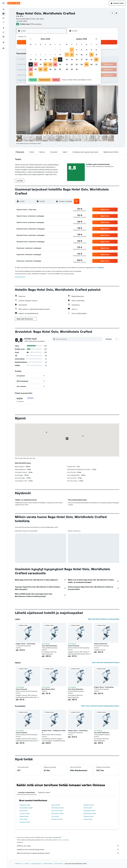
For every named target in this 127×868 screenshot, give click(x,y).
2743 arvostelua (36, 24)
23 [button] (60, 64)
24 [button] (31, 69)
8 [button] (55, 55)
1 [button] (55, 50)
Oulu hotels (55, 816)
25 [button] (36, 69)
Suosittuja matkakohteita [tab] (27, 792)
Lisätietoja (100, 268)
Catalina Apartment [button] (101, 644)
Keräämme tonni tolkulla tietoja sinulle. (68, 849)
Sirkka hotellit (88, 808)
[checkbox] (25, 400)
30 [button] (60, 69)
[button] (3, 3)
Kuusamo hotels (25, 822)
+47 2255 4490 (22, 21)
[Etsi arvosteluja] (79, 339)
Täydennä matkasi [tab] (44, 792)
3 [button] (31, 55)
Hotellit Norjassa (48, 864)
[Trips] (3, 42)
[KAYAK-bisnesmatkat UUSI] (3, 37)
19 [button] (41, 64)
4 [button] (36, 55)
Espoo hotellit (56, 805)
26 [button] (40, 69)
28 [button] (50, 69)
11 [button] (36, 60)
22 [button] (55, 64)
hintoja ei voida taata (63, 840)
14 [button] (50, 60)
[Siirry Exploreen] (3, 28)
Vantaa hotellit (24, 816)
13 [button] (45, 60)
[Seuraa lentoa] (3, 32)
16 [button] (60, 60)
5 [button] (41, 55)
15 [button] (55, 60)
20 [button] (45, 64)
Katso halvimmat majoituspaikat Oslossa (106, 662)
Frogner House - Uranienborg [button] (25, 644)
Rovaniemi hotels (57, 819)
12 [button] (41, 60)
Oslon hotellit (59, 864)
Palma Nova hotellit (57, 808)
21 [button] (50, 64)
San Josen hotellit (57, 811)
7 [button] (50, 55)
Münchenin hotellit (57, 813)
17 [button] (31, 64)
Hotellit (27, 864)
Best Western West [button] (48, 689)
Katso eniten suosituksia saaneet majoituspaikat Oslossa (100, 706)
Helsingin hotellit (25, 805)
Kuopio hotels (88, 819)
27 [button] (45, 69)
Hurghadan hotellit (89, 811)
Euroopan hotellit (36, 864)
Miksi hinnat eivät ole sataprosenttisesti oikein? (68, 853)
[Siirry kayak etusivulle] (14, 3)
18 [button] (36, 64)
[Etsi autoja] (3, 18)
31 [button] (31, 74)
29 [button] (55, 69)
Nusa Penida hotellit (90, 813)
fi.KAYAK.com (19, 864)
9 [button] (60, 55)
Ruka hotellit (23, 811)
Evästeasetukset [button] (20, 277)
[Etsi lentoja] (3, 9)
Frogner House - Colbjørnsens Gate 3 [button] (54, 732)
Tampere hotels (88, 816)
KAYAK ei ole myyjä (68, 846)
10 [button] (31, 60)
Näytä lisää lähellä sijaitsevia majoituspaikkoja (104, 619)
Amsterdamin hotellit (26, 808)
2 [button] (60, 50)
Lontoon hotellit (25, 813)
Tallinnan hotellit (89, 805)
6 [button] (45, 55)
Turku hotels (23, 819)
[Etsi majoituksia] (3, 14)
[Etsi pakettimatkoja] (3, 22)
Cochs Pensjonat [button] (74, 646)
